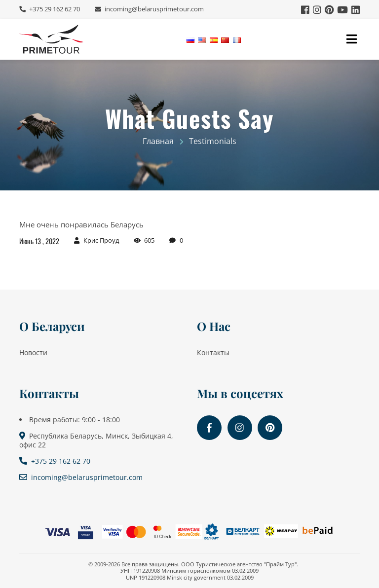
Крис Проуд (101, 241)
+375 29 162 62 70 (54, 9)
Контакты (213, 352)
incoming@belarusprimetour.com (153, 9)
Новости (33, 352)
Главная (158, 141)
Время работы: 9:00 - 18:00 (75, 420)
